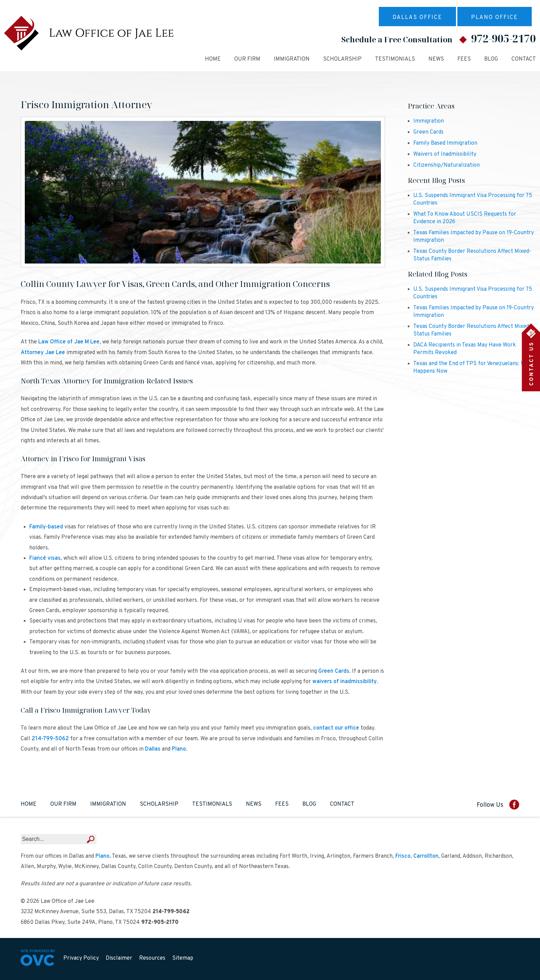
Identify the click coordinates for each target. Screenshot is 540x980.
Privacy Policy (81, 958)
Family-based (46, 527)
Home (213, 59)
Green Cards (334, 671)
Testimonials (395, 59)
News (436, 59)
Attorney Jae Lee (43, 353)
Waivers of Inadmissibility (445, 154)
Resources (152, 958)
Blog (491, 59)
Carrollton (426, 856)
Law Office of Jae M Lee (69, 342)
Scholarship (342, 59)
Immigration (292, 59)
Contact (524, 59)
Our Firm (247, 59)
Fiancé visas (45, 558)
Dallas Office (417, 18)
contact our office (336, 728)
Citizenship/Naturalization (446, 165)
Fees (464, 59)
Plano (179, 749)
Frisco (403, 856)
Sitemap (183, 958)
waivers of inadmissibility (345, 682)
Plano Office (495, 18)
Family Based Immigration (445, 143)
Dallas (153, 749)
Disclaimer (119, 958)
